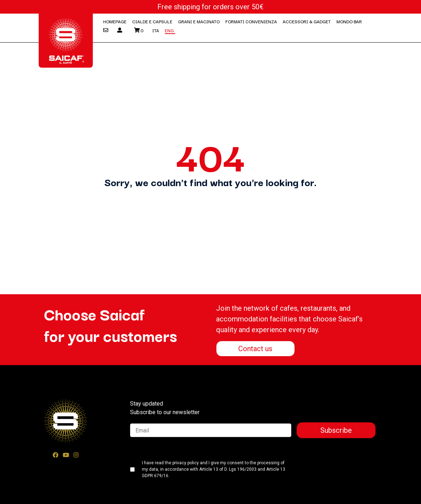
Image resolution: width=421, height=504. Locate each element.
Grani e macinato (199, 21)
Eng (169, 30)
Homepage (115, 21)
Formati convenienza (251, 21)
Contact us (255, 349)
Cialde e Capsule (152, 21)
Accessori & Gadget (307, 21)
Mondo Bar (349, 21)
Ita (156, 30)
